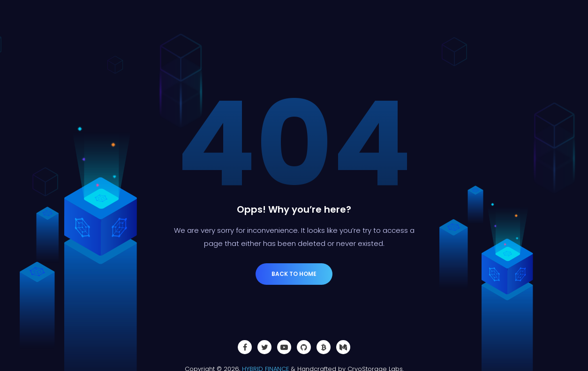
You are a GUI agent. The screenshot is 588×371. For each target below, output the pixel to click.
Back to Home (294, 274)
